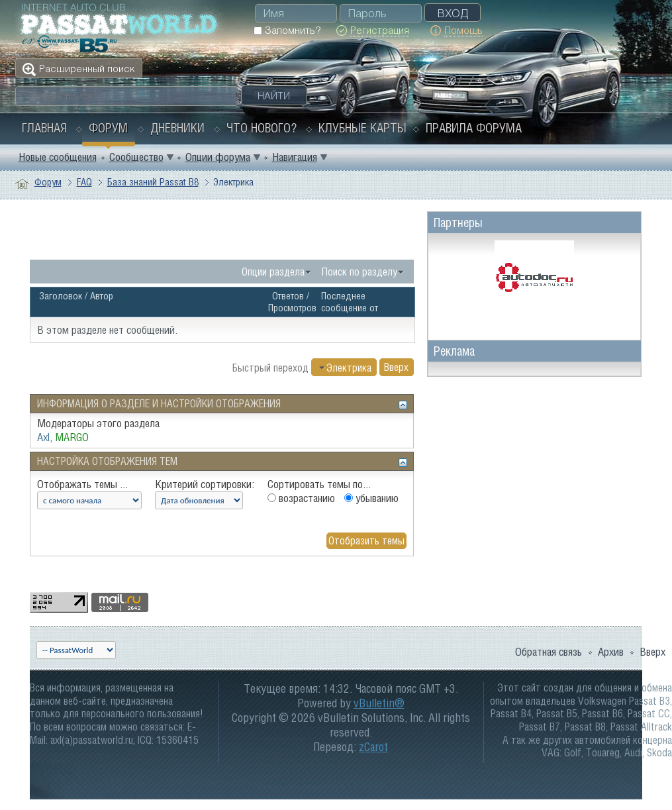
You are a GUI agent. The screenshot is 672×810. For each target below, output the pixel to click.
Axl (43, 437)
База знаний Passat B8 (153, 182)
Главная (44, 128)
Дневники (177, 128)
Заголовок (61, 296)
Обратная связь (549, 652)
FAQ (84, 182)
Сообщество (136, 157)
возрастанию (301, 498)
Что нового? (262, 128)
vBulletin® (379, 703)
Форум (108, 128)
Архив (611, 652)
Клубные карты (362, 128)
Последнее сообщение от (350, 302)
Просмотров (292, 308)
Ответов (288, 296)
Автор (102, 296)
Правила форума (474, 128)
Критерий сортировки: (205, 484)
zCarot (373, 747)
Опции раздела (273, 272)
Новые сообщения (58, 157)
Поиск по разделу (360, 272)
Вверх (396, 368)
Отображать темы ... (82, 484)
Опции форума (218, 157)
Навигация (295, 157)
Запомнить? (287, 30)
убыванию (371, 498)
